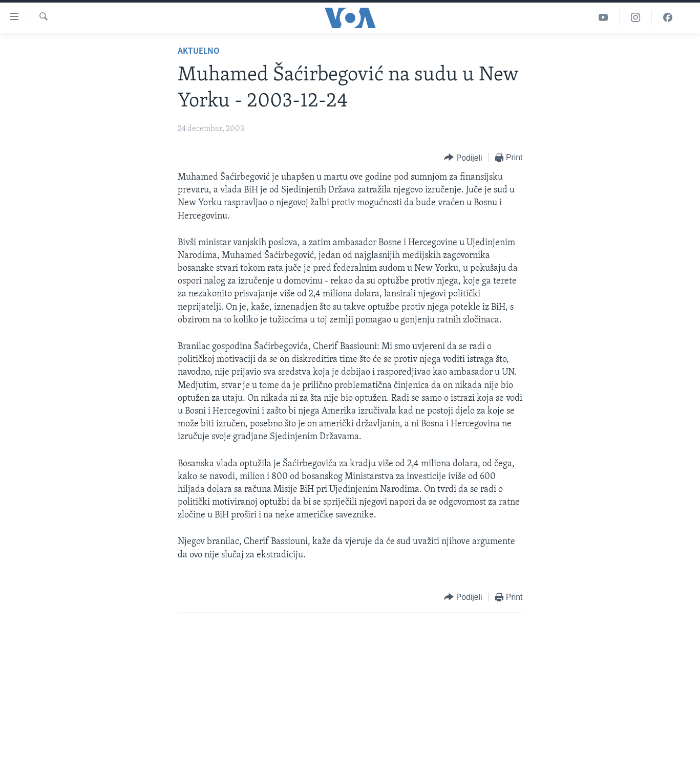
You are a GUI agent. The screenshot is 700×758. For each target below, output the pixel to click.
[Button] (463, 158)
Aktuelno (199, 51)
